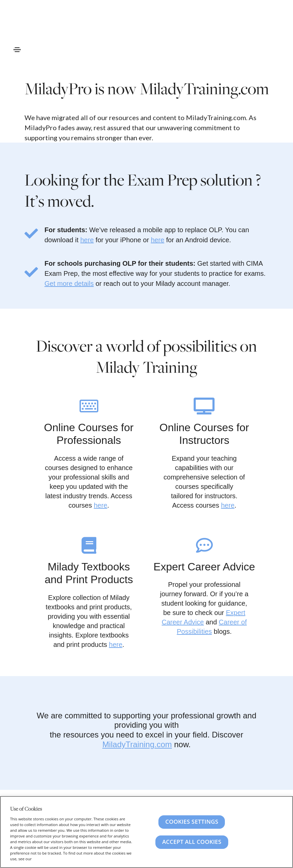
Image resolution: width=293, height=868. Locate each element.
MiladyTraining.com (137, 744)
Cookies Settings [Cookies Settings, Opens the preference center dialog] (192, 822)
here (87, 240)
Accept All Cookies (192, 842)
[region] (146, 832)
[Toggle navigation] (17, 50)
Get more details (69, 284)
